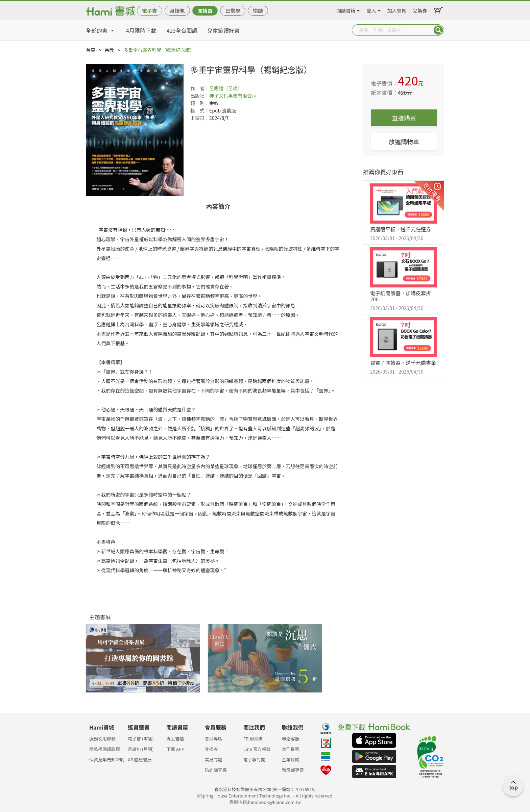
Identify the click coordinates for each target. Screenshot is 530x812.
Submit (438, 30)
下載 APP (175, 749)
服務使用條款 (102, 739)
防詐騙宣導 (216, 770)
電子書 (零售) (141, 739)
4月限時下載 (141, 30)
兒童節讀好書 (223, 30)
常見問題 (214, 759)
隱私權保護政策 (105, 749)
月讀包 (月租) (141, 749)
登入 (371, 9)
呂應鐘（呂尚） (226, 88)
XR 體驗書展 (140, 759)
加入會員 (397, 9)
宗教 (110, 50)
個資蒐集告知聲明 (107, 759)
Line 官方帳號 (257, 749)
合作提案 (291, 749)
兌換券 (420, 9)
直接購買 (404, 118)
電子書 (150, 11)
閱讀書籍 (346, 9)
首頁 (91, 50)
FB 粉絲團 (253, 739)
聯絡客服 (291, 739)
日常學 (233, 11)
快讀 (258, 11)
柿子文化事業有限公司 (233, 96)
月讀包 (177, 11)
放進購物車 (404, 142)
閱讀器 (205, 11)
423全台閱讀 (182, 30)
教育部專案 (293, 770)
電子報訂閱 (254, 759)
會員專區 (214, 739)
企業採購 (291, 759)
